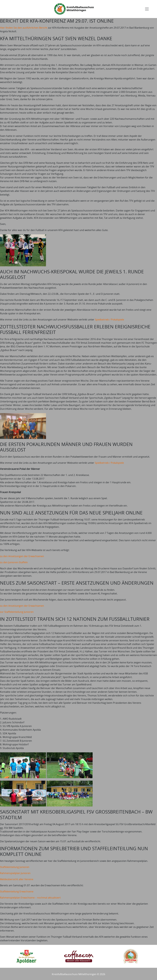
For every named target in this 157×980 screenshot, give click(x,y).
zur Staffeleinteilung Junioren (17, 612)
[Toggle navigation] (147, 9)
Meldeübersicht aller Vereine (17, 879)
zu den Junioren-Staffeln (14, 562)
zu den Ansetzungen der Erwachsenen (22, 556)
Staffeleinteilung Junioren (15, 867)
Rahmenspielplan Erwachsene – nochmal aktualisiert (30, 898)
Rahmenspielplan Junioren (15, 873)
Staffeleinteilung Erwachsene (17, 891)
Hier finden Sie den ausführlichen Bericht (24, 28)
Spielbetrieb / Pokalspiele (109, 320)
